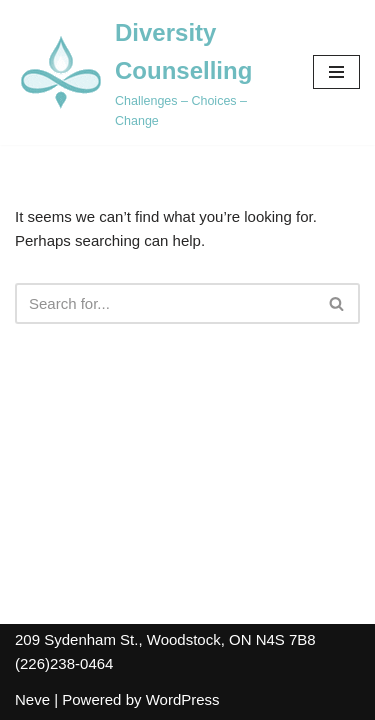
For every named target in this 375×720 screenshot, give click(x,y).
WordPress (183, 699)
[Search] (165, 303)
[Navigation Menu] (336, 72)
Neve (32, 699)
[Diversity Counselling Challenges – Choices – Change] (149, 72)
